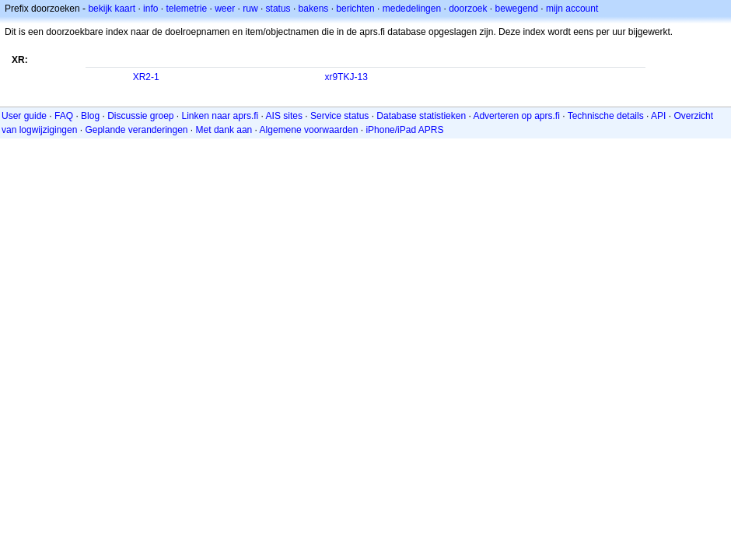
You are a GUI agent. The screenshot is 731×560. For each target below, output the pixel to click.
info (150, 9)
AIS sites (284, 116)
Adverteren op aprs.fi (516, 116)
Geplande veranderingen (136, 130)
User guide (24, 116)
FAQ (64, 116)
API (658, 116)
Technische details (606, 116)
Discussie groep (140, 116)
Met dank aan (224, 130)
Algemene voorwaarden (309, 130)
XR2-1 (146, 77)
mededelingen (412, 9)
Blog (90, 116)
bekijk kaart (112, 9)
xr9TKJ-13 (346, 77)
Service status (339, 116)
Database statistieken (421, 116)
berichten (355, 9)
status (278, 9)
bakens (314, 9)
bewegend (517, 9)
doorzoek (468, 9)
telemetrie (186, 9)
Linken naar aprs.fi (220, 116)
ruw (250, 9)
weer (225, 9)
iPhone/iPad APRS (404, 130)
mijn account (572, 9)
